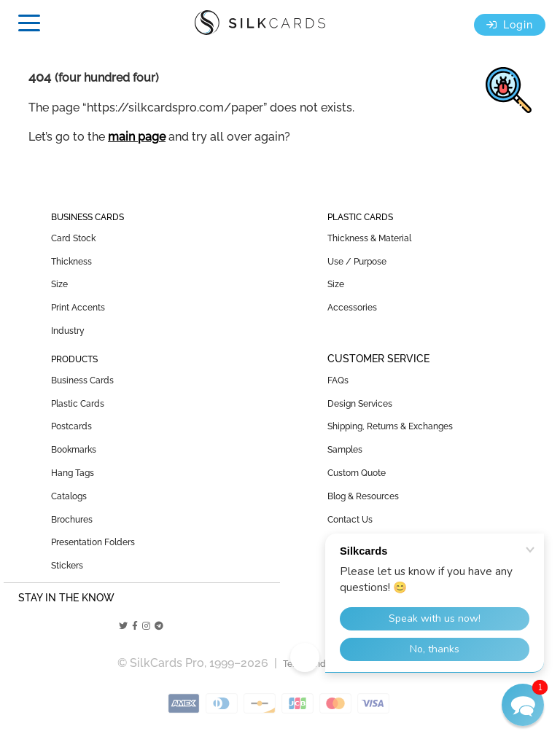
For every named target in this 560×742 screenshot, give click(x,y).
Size (59, 284)
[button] (523, 705)
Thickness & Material (369, 238)
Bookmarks (74, 450)
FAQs (338, 380)
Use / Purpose (357, 262)
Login (510, 25)
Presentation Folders (93, 542)
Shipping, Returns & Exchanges (390, 426)
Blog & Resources (363, 496)
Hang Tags (73, 473)
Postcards (71, 426)
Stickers (67, 566)
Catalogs (69, 496)
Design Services (360, 404)
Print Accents (78, 308)
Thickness (71, 262)
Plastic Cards (78, 404)
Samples (345, 450)
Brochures (72, 520)
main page (137, 137)
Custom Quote (357, 473)
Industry (68, 331)
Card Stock (73, 238)
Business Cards (82, 380)
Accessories (352, 308)
